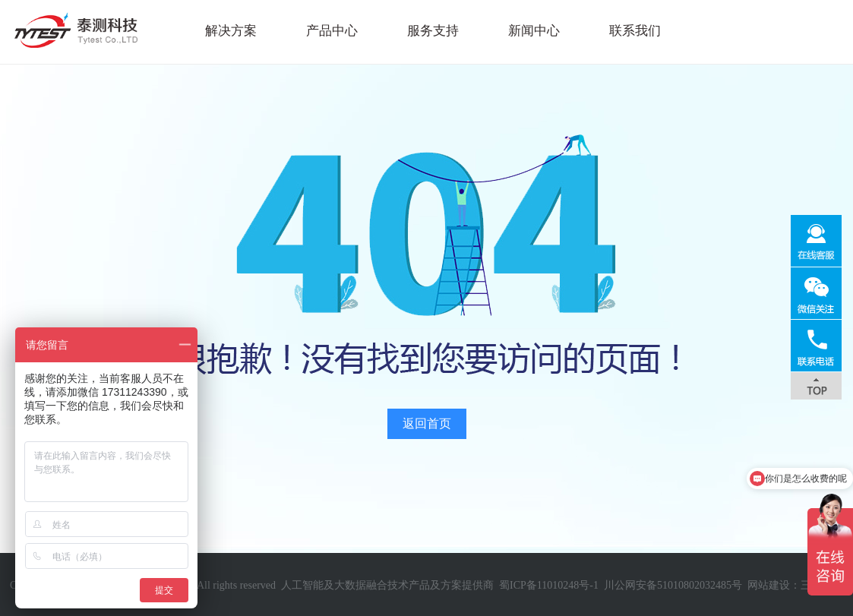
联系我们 (635, 31)
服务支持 (433, 31)
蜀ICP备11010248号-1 (549, 585)
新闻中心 (534, 31)
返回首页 (427, 423)
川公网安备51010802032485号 (673, 585)
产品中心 (332, 31)
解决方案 (231, 31)
